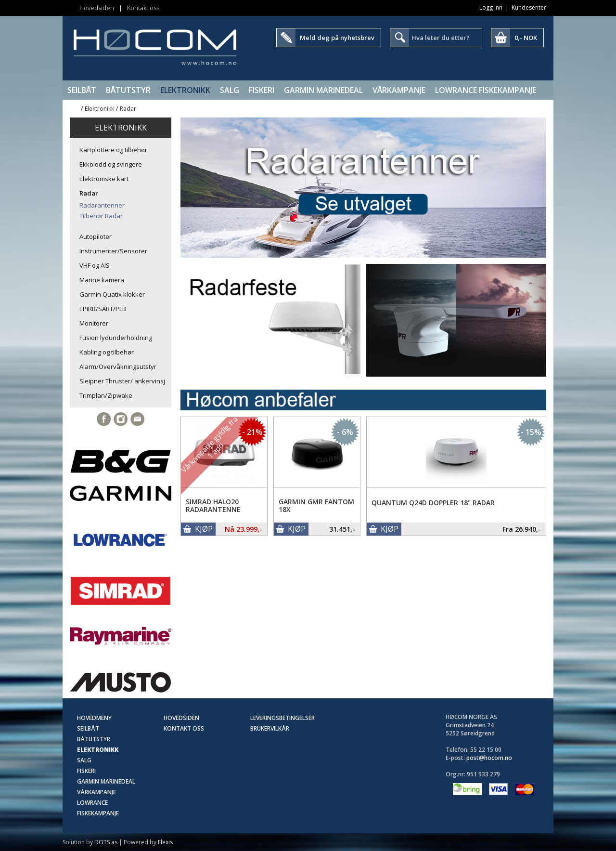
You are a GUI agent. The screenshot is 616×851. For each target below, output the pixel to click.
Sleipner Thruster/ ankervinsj (122, 381)
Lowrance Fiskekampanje (486, 90)
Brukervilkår (270, 728)
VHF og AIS (95, 265)
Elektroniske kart (104, 179)
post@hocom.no (489, 758)
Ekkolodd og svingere (111, 164)
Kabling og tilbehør (107, 352)
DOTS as (106, 842)
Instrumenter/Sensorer (113, 251)
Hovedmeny (94, 718)
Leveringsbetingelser (282, 718)
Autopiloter (96, 236)
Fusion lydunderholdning (116, 338)
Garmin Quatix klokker (112, 294)
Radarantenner (102, 205)
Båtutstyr (128, 90)
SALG (230, 90)
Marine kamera (102, 280)
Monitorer (94, 323)
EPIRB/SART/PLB (103, 309)
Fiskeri (262, 90)
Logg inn (491, 7)
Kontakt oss (143, 8)
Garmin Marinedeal (323, 90)
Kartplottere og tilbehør (113, 150)
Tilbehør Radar (101, 216)
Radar (128, 109)
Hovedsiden (97, 8)
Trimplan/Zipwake (106, 395)
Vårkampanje (399, 90)
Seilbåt (82, 90)
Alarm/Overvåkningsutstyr (118, 367)
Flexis (165, 842)
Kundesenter (529, 7)
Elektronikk (185, 90)
